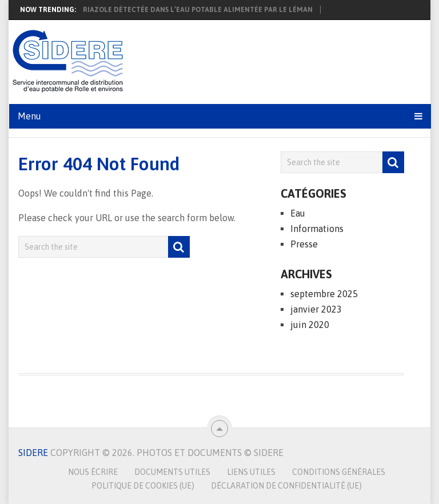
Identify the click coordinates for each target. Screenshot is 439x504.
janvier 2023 (316, 309)
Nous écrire (93, 472)
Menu (29, 116)
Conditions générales (339, 472)
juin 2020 (310, 325)
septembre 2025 (324, 294)
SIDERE (33, 453)
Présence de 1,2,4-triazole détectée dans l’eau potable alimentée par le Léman (164, 10)
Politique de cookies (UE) (143, 486)
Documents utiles (172, 472)
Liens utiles (251, 472)
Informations (317, 229)
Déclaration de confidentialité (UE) (286, 486)
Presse (304, 244)
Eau (298, 213)
